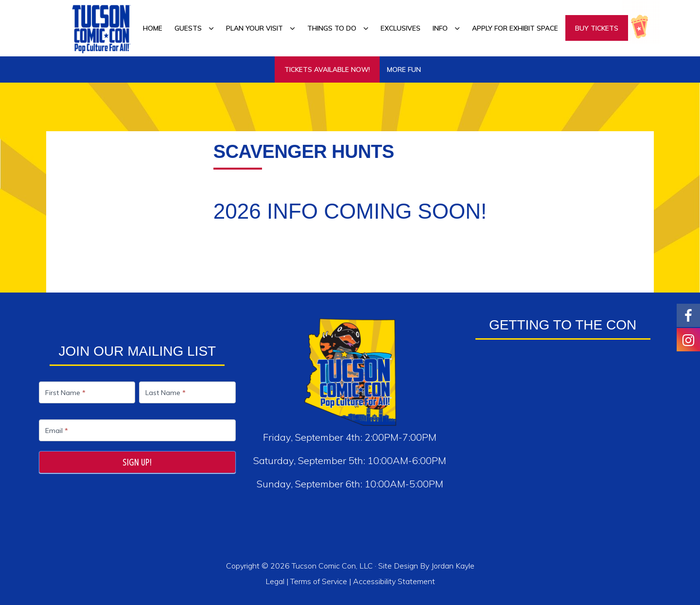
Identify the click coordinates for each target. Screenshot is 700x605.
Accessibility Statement (394, 581)
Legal (276, 581)
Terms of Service (319, 581)
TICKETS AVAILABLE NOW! (327, 69)
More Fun (404, 69)
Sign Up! (137, 462)
